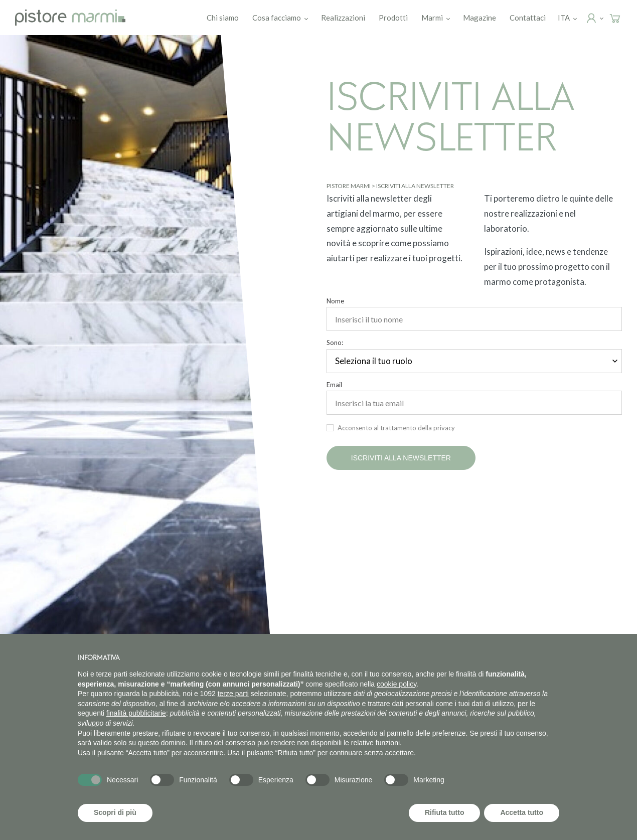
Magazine (480, 18)
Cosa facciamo (277, 18)
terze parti (233, 694)
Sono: (335, 343)
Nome (335, 301)
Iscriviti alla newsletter (401, 458)
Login (600, 18)
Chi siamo (223, 18)
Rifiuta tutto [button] (445, 812)
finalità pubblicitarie (136, 713)
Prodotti (393, 18)
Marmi (432, 18)
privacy (444, 428)
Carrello (624, 18)
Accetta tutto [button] (522, 812)
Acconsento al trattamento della (396, 428)
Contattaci (528, 18)
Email (334, 385)
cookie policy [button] (396, 684)
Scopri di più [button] (115, 812)
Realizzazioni (343, 18)
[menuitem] (564, 18)
